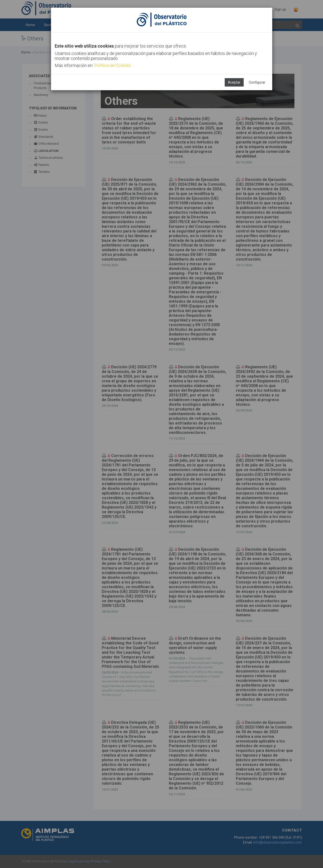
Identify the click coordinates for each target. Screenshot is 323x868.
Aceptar (234, 82)
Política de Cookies (112, 65)
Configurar (257, 82)
